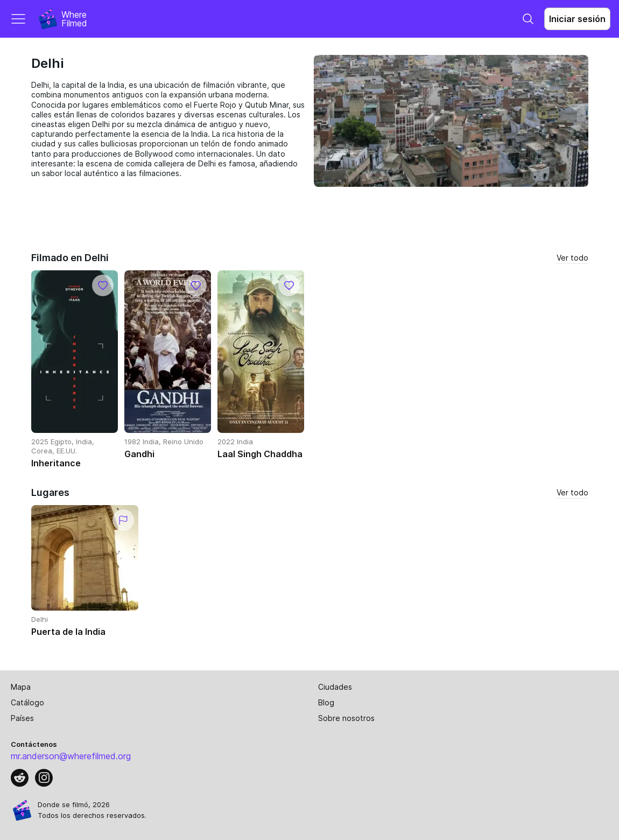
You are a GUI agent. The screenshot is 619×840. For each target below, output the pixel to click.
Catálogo (27, 702)
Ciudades (335, 687)
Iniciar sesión (577, 19)
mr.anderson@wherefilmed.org (71, 756)
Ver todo (572, 258)
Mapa (21, 687)
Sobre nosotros (346, 718)
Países (22, 718)
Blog (326, 702)
